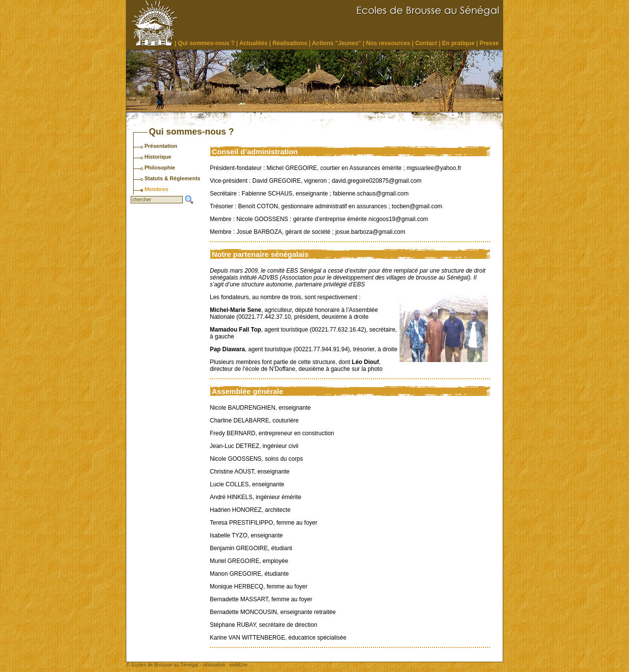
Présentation (161, 146)
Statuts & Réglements (172, 178)
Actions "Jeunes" (337, 43)
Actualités (253, 43)
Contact (426, 43)
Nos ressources (388, 43)
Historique (158, 157)
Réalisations (290, 43)
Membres (156, 189)
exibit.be (239, 665)
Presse (489, 43)
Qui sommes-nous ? (206, 43)
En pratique (458, 43)
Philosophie (160, 168)
